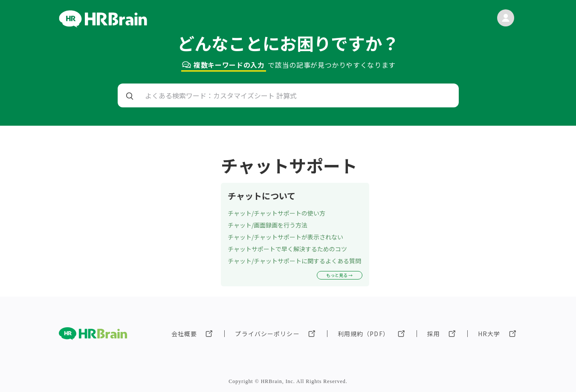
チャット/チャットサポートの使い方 (276, 213)
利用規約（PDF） (363, 334)
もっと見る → (339, 275)
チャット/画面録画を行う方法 (268, 225)
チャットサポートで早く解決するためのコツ (287, 249)
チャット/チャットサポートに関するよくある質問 (294, 261)
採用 (434, 334)
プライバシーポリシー (267, 334)
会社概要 (184, 334)
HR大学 (489, 334)
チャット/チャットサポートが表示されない (285, 237)
